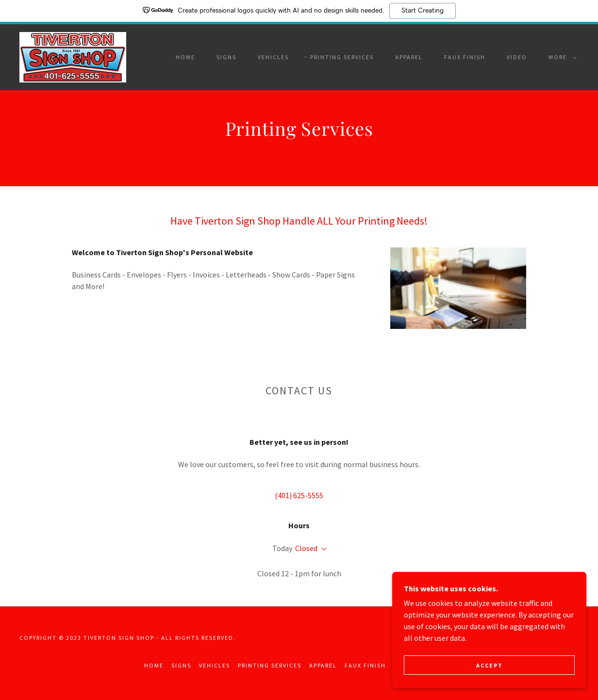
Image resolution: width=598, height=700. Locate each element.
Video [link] (517, 57)
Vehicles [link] (273, 57)
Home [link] (185, 57)
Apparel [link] (409, 57)
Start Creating (423, 11)
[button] (561, 57)
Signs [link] (226, 57)
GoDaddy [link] (562, 638)
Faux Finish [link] (465, 57)
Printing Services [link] (342, 57)
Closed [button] (306, 548)
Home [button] (154, 665)
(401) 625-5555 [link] (299, 495)
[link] (73, 56)
